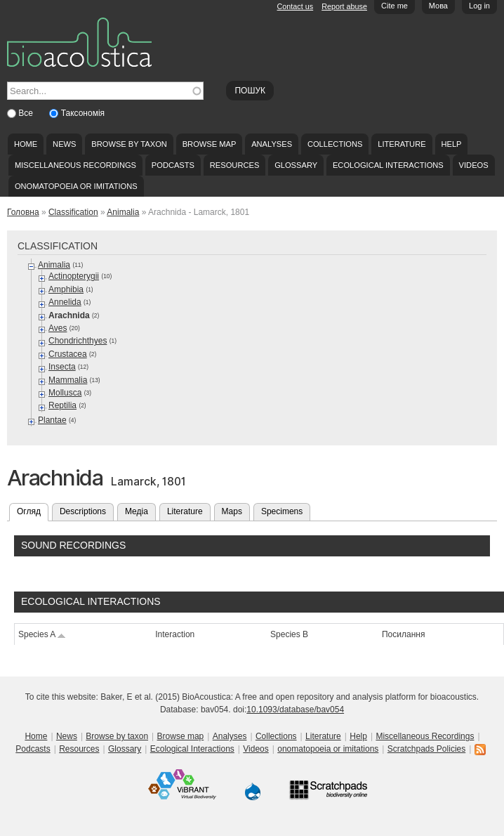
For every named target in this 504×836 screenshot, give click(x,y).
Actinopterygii (74, 276)
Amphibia (66, 289)
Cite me (394, 6)
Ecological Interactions (388, 165)
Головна (23, 212)
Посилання (403, 634)
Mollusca (65, 393)
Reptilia (62, 405)
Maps (232, 511)
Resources (234, 165)
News (64, 144)
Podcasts (173, 165)
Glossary (296, 165)
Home (26, 144)
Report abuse (344, 6)
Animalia (123, 212)
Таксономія (83, 113)
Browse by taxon (129, 144)
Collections (335, 144)
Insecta (62, 367)
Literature (402, 144)
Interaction (175, 634)
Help (451, 144)
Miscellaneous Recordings (75, 165)
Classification (73, 212)
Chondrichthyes (78, 341)
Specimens (282, 511)
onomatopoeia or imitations (76, 186)
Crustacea (68, 354)
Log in (479, 6)
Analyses (272, 144)
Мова (438, 6)
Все (27, 113)
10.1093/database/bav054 (295, 710)
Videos (474, 165)
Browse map (210, 144)
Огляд (33, 510)
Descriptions (83, 511)
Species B (289, 634)
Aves (58, 328)
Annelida (65, 302)
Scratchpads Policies (426, 749)
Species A (42, 634)
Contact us (296, 6)
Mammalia (68, 380)
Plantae (52, 420)
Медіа (137, 511)
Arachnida (69, 315)
